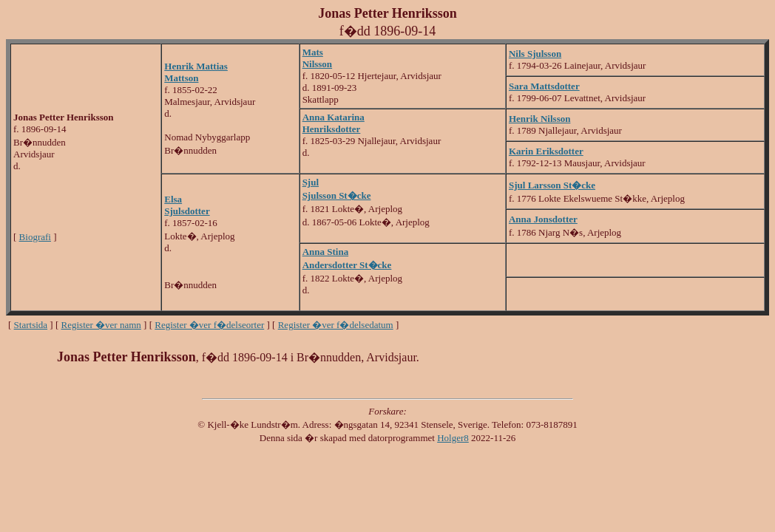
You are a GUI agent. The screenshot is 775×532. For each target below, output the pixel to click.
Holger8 (453, 438)
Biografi (35, 237)
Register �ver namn (101, 325)
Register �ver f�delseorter (209, 325)
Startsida (31, 325)
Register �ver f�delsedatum (336, 325)
